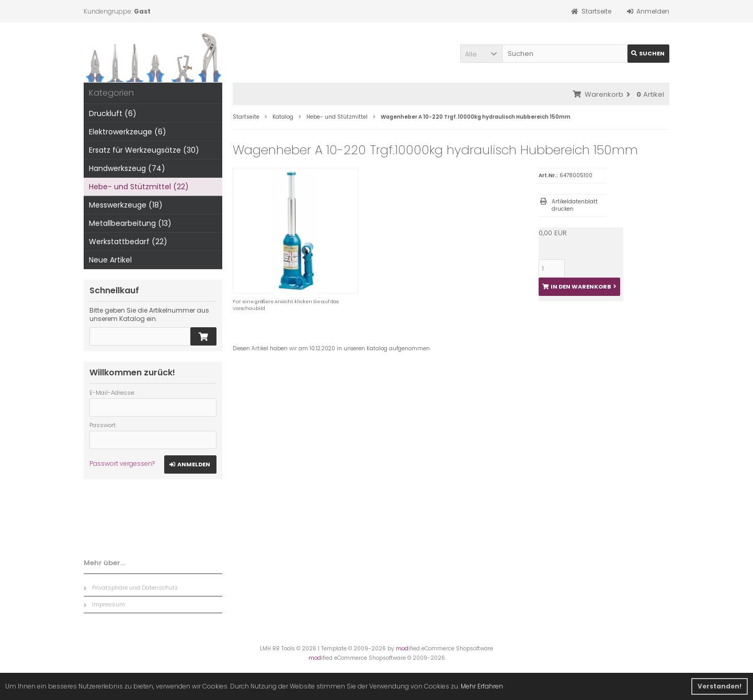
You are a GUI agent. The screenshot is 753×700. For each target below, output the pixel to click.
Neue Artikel (110, 260)
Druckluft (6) (113, 113)
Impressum (104, 604)
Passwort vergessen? (122, 463)
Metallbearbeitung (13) (130, 223)
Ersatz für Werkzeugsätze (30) (144, 150)
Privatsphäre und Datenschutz (131, 588)
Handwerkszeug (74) (127, 168)
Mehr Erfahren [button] (482, 686)
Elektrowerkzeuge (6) (128, 132)
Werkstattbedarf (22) (128, 242)
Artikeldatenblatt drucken (575, 205)
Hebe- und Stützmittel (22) (139, 187)
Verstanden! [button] (720, 686)
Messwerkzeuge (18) (126, 205)
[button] (481, 54)
